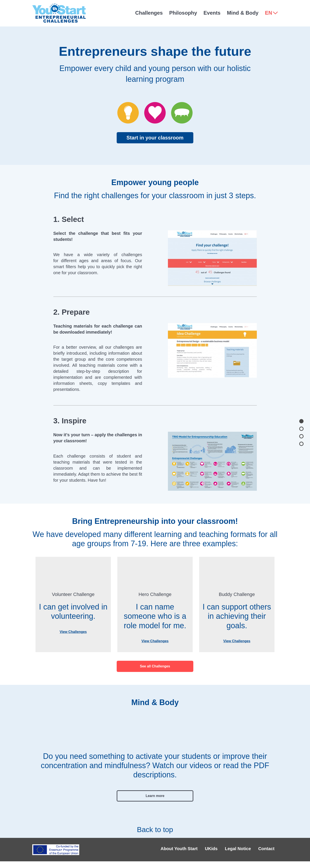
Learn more (155, 796)
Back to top (155, 826)
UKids (191, 853)
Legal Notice (226, 853)
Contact (263, 853)
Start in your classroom (155, 138)
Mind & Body (243, 13)
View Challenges (73, 632)
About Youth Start (151, 853)
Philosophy (183, 13)
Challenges (149, 13)
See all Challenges (155, 666)
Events (212, 13)
